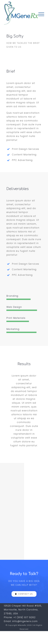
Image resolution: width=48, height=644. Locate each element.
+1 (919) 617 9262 (25, 617)
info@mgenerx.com (25, 621)
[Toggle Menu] (41, 14)
